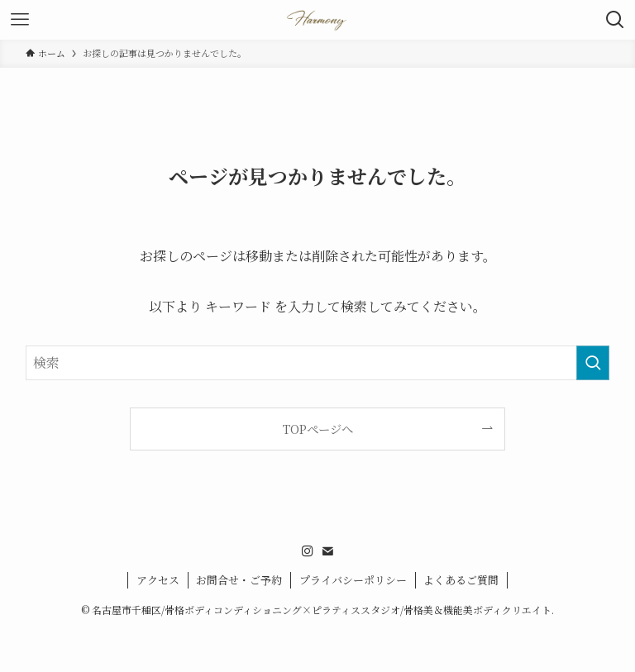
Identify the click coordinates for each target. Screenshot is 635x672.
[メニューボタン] (20, 20)
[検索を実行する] (593, 363)
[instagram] (308, 551)
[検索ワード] (318, 363)
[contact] (327, 551)
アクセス (158, 580)
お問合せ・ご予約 (239, 580)
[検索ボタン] (615, 20)
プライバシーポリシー (353, 580)
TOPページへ (318, 429)
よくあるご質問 (461, 580)
